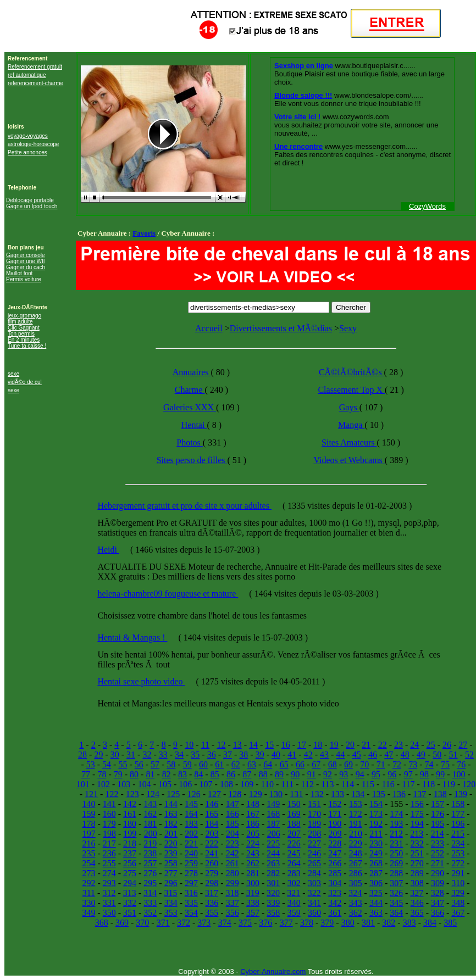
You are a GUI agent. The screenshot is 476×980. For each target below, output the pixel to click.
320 (273, 893)
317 (212, 893)
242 (233, 853)
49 (421, 755)
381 (368, 923)
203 (212, 834)
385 (450, 923)
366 (438, 913)
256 (130, 863)
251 (417, 853)
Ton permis (21, 334)
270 (417, 863)
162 (150, 814)
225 (273, 843)
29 (98, 755)
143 (150, 804)
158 (458, 804)
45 (357, 755)
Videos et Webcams (349, 460)
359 (294, 913)
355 (212, 913)
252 (438, 853)
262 (253, 863)
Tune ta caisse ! (27, 346)
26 (447, 745)
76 (461, 764)
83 (182, 774)
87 (247, 774)
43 (324, 755)
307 (396, 883)
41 (292, 755)
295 (150, 883)
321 (294, 893)
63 (252, 764)
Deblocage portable (30, 200)
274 (109, 873)
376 (265, 923)
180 (130, 824)
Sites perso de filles (192, 460)
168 (273, 814)
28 (82, 755)
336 (212, 903)
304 (335, 883)
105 (165, 784)
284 (314, 873)
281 (253, 873)
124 (153, 794)
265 (314, 863)
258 (171, 863)
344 (376, 903)
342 (335, 903)
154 (376, 804)
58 (171, 764)
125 (173, 794)
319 (253, 893)
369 (122, 923)
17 (302, 745)
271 (438, 863)
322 (314, 893)
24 (414, 745)
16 (286, 745)
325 (376, 893)
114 (348, 784)
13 (237, 745)
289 (417, 873)
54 (107, 764)
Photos (190, 442)
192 (376, 824)
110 (267, 784)
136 (399, 794)
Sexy (348, 328)
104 (145, 784)
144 (171, 804)
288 (396, 873)
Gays (349, 407)
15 (269, 745)
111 (287, 784)
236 (109, 853)
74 (429, 764)
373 (204, 923)
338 (253, 903)
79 (118, 774)
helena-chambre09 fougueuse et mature (168, 594)
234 (458, 843)
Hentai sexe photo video (141, 681)
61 (219, 764)
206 (274, 834)
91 (312, 774)
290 (438, 873)
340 (294, 903)
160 (109, 814)
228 (335, 843)
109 (247, 784)
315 (170, 893)
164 (191, 814)
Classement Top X (351, 390)
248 (356, 853)
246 (314, 853)
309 (438, 883)
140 (88, 804)
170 (314, 814)
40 (276, 755)
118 (428, 784)
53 (91, 764)
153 (356, 804)
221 (191, 843)
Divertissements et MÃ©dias (281, 328)
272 (458, 863)
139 (461, 794)
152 (335, 804)
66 (300, 764)
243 (253, 853)
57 (155, 764)
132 (317, 794)
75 (445, 764)
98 (424, 774)
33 (163, 755)
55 (123, 764)
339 (273, 903)
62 (236, 764)
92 (328, 774)
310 (458, 883)
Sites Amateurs (349, 442)
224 (253, 843)
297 (191, 883)
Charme (190, 390)
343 (356, 903)
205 (253, 834)
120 (469, 784)
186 (253, 824)
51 (453, 755)
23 (398, 745)
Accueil (209, 328)
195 (438, 824)
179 (109, 824)
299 (233, 883)
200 (151, 834)
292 (88, 883)
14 (253, 745)
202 (191, 834)
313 (130, 893)
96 (392, 774)
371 (163, 923)
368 (102, 923)
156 (417, 804)
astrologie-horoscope (33, 144)
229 (356, 843)
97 (408, 774)
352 (150, 913)
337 (233, 903)
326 (396, 893)
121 (91, 794)
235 (88, 853)
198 (109, 834)
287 (376, 873)
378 (307, 923)
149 (273, 804)
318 (232, 893)
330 (88, 903)
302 (294, 883)
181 (150, 824)
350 (109, 913)
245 (294, 853)
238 (150, 853)
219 (150, 843)
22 (383, 745)
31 (131, 755)
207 (294, 834)
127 (214, 794)
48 (405, 755)
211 (376, 834)
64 (268, 764)
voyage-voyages (28, 136)
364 (396, 913)
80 (134, 774)
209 (335, 834)
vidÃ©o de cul (25, 382)
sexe (13, 374)
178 (88, 824)
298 (212, 883)
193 (396, 824)
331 (109, 903)
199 (130, 834)
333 (150, 903)
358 (273, 913)
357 (253, 913)
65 (284, 764)
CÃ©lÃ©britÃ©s (352, 372)
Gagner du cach (26, 267)
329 (458, 893)
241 (212, 853)
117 (408, 784)
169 (294, 814)
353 (171, 913)
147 (233, 804)
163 (171, 814)
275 (130, 873)
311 (89, 893)
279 (212, 873)
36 (212, 755)
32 (147, 755)
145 (191, 804)
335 (191, 903)
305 (356, 883)
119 (449, 784)
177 (458, 814)
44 (340, 755)
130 (276, 794)
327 (417, 893)
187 (273, 824)
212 (396, 834)
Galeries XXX (190, 407)
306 (376, 883)
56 (139, 764)
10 (189, 745)
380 (348, 923)
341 (314, 903)
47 (389, 755)
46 (373, 755)
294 (130, 883)
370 (142, 923)
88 (263, 774)
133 (337, 794)
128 (235, 794)
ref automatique (27, 75)
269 (396, 863)
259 (191, 863)
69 (348, 764)
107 (206, 784)
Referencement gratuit (35, 67)
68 (333, 764)
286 (356, 873)
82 (167, 774)
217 (109, 843)
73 (413, 764)
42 (308, 755)
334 (171, 903)
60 (203, 764)
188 (294, 824)
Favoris (144, 233)
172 (356, 814)
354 (191, 913)
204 (233, 834)
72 (397, 764)
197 (89, 834)
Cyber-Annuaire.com (273, 971)
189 (314, 824)
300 (253, 883)
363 (376, 913)
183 (191, 824)
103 (124, 784)
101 (83, 784)
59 (187, 764)
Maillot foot (19, 273)
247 (335, 853)
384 (430, 923)
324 (355, 893)
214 (438, 834)
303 (314, 883)
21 (366, 745)
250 (396, 853)
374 (225, 923)
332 (130, 903)
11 (205, 745)
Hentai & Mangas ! (132, 637)
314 (150, 893)
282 (273, 873)
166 (233, 814)
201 (171, 834)
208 (314, 834)
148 (253, 804)
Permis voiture (24, 279)
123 (132, 794)
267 (356, 863)
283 (294, 873)
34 (179, 755)
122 (112, 794)
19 (334, 745)
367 (458, 913)
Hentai (194, 425)
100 (459, 774)
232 (417, 843)
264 (294, 863)
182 (171, 824)
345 (396, 903)
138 (440, 794)
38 (243, 755)
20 (350, 745)
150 (294, 804)
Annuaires (192, 372)
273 (88, 873)
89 (279, 774)
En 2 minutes (24, 340)
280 (233, 873)
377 (286, 923)
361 (335, 913)
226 (294, 843)
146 (212, 804)
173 (376, 814)
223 (233, 843)
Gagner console (26, 255)
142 (130, 804)
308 (417, 883)
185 (233, 824)
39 (260, 755)
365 (417, 913)
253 (458, 853)
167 (253, 814)
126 (194, 794)
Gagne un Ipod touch (32, 206)
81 (150, 774)
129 (256, 794)
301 (273, 883)
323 (335, 893)
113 (327, 784)
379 (327, 923)
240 (191, 853)
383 (409, 923)
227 (314, 843)
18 (318, 745)
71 (381, 764)
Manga (351, 425)
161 (130, 814)
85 (215, 774)
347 (438, 903)
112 (307, 784)
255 (109, 863)
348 (458, 903)
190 (335, 824)
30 (115, 755)
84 (198, 774)
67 (316, 764)
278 (191, 873)
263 (273, 863)
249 (376, 853)
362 (356, 913)
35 (195, 755)
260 (212, 863)
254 (88, 863)
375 (245, 923)
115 (368, 784)
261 (233, 863)
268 (376, 863)
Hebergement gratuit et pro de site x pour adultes (184, 506)
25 (431, 745)
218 (130, 843)
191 (356, 824)
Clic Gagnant (24, 328)
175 (417, 814)
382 (389, 923)
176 (438, 814)
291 (458, 873)
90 (295, 774)
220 (171, 843)
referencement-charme (35, 83)
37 (228, 755)
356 (233, 913)
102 (103, 784)
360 (314, 913)
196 (458, 824)
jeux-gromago (24, 316)
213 (417, 834)
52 (469, 755)
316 (191, 893)
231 (396, 843)
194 (417, 824)
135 (379, 794)
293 (109, 883)
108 (226, 784)
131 (296, 794)
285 (335, 873)
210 (356, 834)
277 (171, 873)
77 (86, 774)
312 (109, 893)
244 (273, 853)
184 (212, 824)
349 (88, 913)
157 (438, 804)
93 (344, 774)
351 (130, 913)
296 (171, 883)
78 (102, 774)
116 (388, 784)
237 (130, 853)
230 (376, 843)
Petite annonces (27, 152)
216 (88, 843)
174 (396, 814)
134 (358, 794)
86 (231, 774)
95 (376, 774)
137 (419, 794)
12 (221, 745)
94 (360, 774)
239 (171, 853)
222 (212, 843)
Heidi (108, 550)
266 (335, 863)
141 (109, 804)
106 (185, 784)
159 (88, 814)
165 (212, 814)
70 (364, 764)
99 (440, 774)
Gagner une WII (26, 261)
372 (184, 923)
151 (314, 804)
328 (438, 893)
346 (417, 903)
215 (458, 834)
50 (437, 755)
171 (335, 814)
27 (463, 745)
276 (150, 873)
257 (150, 863)
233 (438, 843)
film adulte (20, 322)
